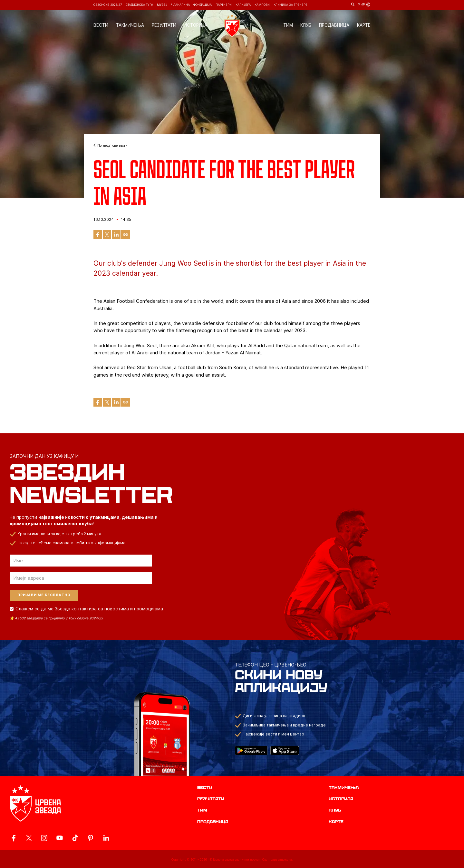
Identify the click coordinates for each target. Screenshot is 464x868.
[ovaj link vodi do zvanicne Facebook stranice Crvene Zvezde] (14, 838)
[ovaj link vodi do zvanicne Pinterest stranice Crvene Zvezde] (91, 838)
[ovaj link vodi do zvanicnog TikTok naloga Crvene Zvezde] (75, 838)
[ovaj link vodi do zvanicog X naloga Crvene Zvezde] (29, 838)
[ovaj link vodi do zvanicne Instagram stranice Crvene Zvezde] (44, 838)
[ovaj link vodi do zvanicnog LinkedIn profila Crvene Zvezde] (106, 838)
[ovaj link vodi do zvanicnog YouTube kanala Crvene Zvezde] (60, 838)
